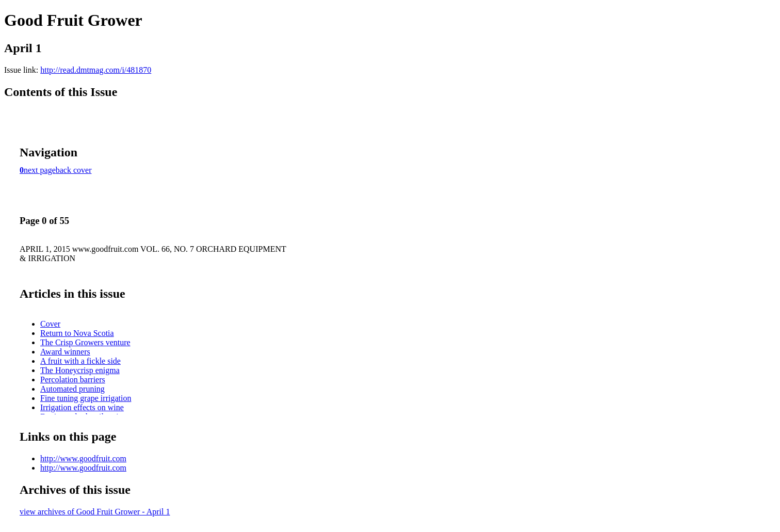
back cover (74, 170)
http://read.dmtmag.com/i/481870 (96, 70)
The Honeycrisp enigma (80, 370)
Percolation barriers (73, 380)
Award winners (65, 352)
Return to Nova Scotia (77, 333)
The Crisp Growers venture (85, 342)
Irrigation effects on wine (82, 407)
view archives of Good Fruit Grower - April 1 (95, 512)
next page (40, 170)
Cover (50, 324)
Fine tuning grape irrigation (86, 398)
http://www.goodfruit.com (83, 458)
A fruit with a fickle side (80, 361)
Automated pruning (72, 389)
